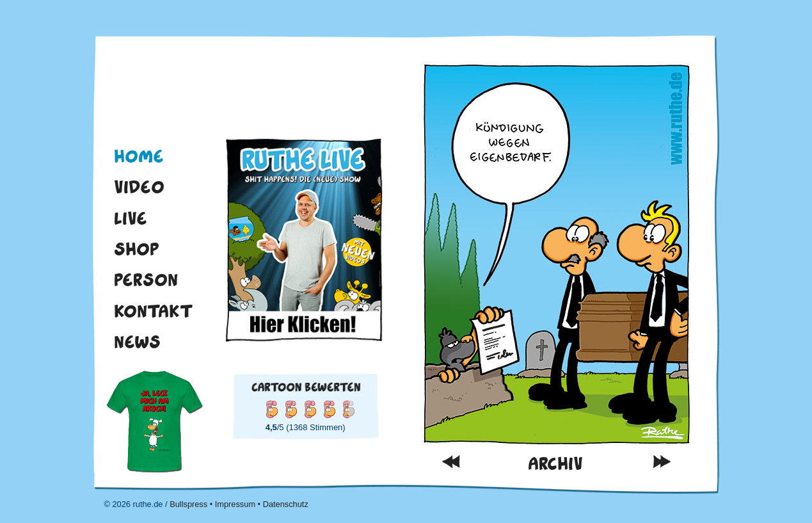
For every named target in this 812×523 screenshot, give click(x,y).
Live (131, 218)
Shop (137, 249)
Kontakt (154, 311)
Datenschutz (286, 504)
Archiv (555, 464)
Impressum (235, 504)
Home (139, 156)
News (137, 342)
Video (139, 187)
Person (146, 280)
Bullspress (188, 504)
